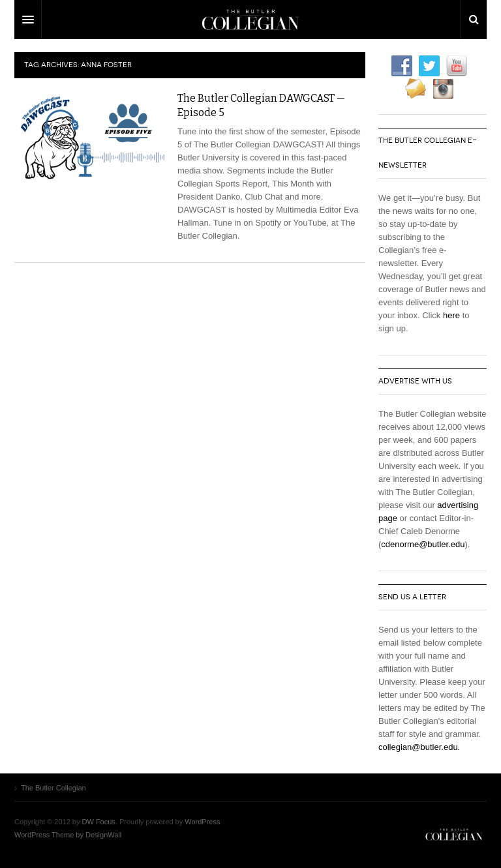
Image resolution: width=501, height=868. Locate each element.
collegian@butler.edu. (419, 747)
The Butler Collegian (454, 835)
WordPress (202, 822)
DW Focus (250, 20)
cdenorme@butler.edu (423, 544)
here (451, 315)
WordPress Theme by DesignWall (68, 835)
